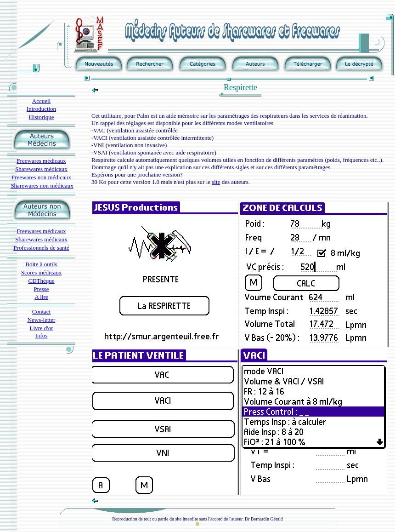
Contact (41, 312)
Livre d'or (41, 328)
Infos (42, 335)
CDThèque (41, 281)
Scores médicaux (41, 272)
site (216, 182)
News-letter (42, 320)
